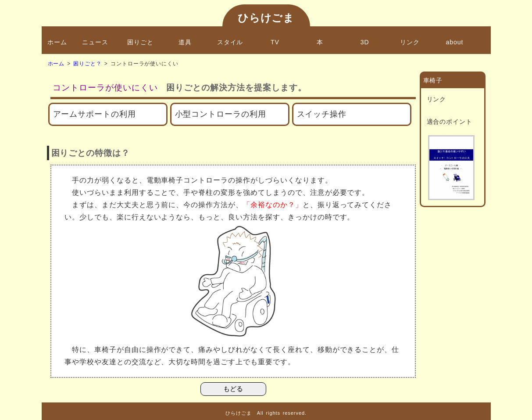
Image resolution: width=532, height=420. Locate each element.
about (455, 42)
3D (365, 42)
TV (275, 42)
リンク (410, 42)
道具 (185, 42)
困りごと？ (87, 64)
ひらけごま (266, 18)
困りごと (140, 42)
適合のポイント (450, 122)
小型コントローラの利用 (221, 114)
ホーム (57, 42)
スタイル (230, 42)
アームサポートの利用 (95, 114)
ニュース (95, 42)
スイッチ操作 (322, 114)
